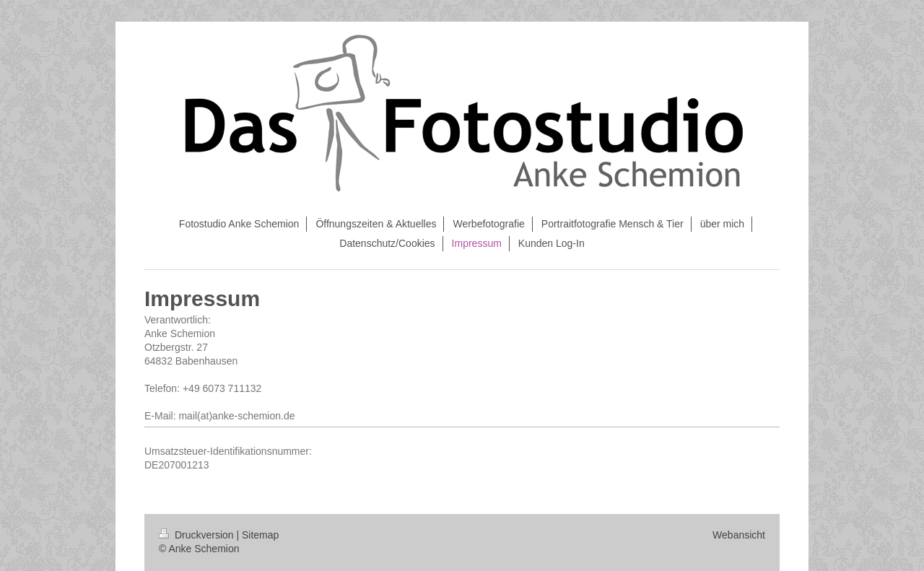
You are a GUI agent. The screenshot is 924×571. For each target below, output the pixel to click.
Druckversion (197, 535)
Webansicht (739, 535)
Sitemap (260, 535)
